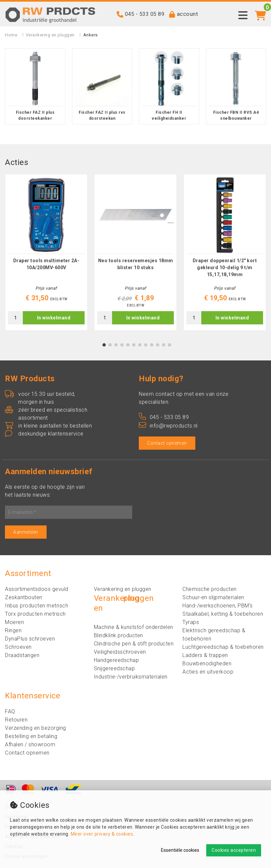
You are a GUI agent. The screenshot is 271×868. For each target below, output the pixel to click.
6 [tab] (134, 345)
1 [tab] (104, 345)
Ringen (13, 630)
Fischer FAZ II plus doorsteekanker (35, 115)
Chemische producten (210, 589)
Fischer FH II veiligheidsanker (169, 115)
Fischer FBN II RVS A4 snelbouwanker (236, 115)
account (188, 14)
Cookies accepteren (234, 850)
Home (11, 35)
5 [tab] (128, 345)
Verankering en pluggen (50, 35)
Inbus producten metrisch (37, 606)
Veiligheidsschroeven (120, 652)
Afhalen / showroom (30, 744)
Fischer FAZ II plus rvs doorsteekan (102, 115)
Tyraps (191, 622)
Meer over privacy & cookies (102, 834)
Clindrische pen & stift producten (134, 644)
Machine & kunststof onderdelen (134, 627)
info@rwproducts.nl (168, 426)
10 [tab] (158, 345)
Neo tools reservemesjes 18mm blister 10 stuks (136, 264)
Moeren (14, 622)
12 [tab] (170, 345)
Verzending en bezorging (36, 728)
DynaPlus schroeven (30, 639)
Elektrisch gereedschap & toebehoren (214, 635)
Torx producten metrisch (35, 614)
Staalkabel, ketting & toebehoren (223, 614)
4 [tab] (122, 345)
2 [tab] (110, 345)
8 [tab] (146, 345)
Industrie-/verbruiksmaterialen (131, 677)
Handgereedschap (116, 660)
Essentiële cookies (180, 850)
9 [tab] (152, 345)
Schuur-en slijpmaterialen (213, 597)
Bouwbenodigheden (207, 663)
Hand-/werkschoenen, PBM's (218, 606)
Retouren (16, 720)
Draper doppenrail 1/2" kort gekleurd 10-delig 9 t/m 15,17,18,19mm (225, 268)
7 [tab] (140, 345)
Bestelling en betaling (31, 736)
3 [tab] (116, 345)
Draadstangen (22, 655)
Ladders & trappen (205, 655)
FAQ (10, 711)
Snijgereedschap (115, 668)
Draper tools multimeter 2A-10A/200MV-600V (46, 264)
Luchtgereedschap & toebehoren (223, 647)
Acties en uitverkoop (208, 672)
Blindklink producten (118, 635)
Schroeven (18, 647)
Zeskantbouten (24, 597)
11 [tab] (164, 345)
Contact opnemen (167, 443)
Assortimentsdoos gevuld (37, 589)
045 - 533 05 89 (145, 14)
